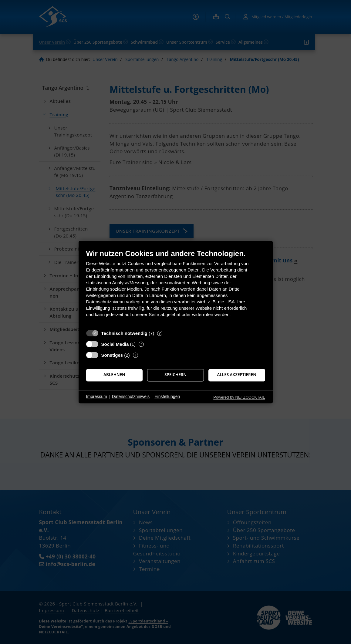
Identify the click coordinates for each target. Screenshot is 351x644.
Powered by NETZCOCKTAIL (239, 397)
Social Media (115, 344)
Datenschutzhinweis (131, 397)
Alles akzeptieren (237, 375)
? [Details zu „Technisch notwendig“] (160, 333)
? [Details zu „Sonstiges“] (135, 355)
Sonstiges (112, 355)
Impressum (97, 397)
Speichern (175, 375)
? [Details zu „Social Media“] (141, 344)
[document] (176, 288)
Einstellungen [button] (167, 397)
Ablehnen (114, 375)
